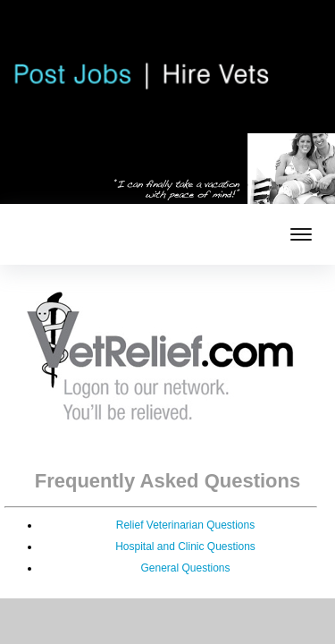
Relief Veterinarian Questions (185, 525)
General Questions (185, 568)
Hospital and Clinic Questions (185, 547)
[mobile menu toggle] (301, 234)
